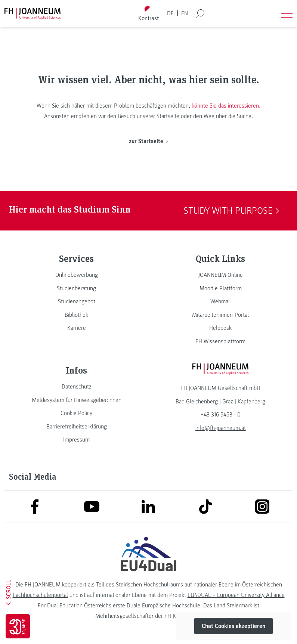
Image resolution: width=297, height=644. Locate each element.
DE (170, 13)
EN (185, 13)
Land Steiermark (233, 606)
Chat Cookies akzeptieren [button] (233, 626)
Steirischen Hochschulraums (149, 585)
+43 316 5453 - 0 (221, 415)
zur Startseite (148, 141)
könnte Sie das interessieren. (226, 106)
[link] (77, 275)
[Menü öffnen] (287, 13)
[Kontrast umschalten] (148, 14)
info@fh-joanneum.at (221, 428)
